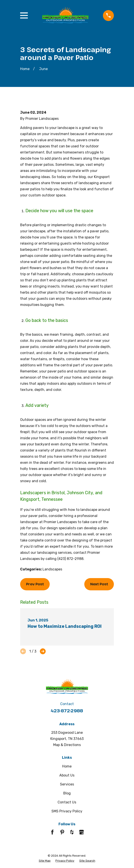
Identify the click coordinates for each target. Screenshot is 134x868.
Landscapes (52, 569)
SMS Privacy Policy (67, 811)
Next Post (99, 584)
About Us (67, 775)
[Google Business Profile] (81, 832)
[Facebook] (52, 832)
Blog (67, 793)
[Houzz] (72, 832)
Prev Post (35, 584)
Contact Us (67, 802)
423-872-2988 (67, 711)
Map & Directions (67, 745)
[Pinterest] (62, 832)
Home (67, 766)
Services (67, 784)
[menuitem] (45, 861)
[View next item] (43, 651)
